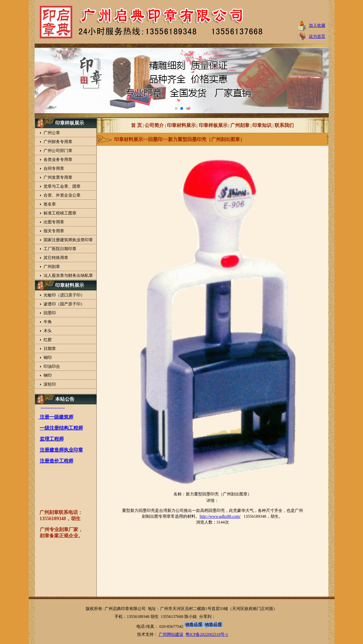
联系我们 (284, 125)
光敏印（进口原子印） (64, 295)
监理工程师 (52, 440)
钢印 (48, 375)
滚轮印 (50, 384)
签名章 (50, 204)
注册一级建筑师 (56, 418)
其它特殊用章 (56, 258)
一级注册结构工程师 (61, 429)
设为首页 (317, 36)
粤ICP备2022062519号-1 (207, 634)
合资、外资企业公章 (62, 195)
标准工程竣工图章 (60, 213)
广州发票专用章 (58, 177)
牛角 (48, 322)
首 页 (136, 125)
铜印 (48, 358)
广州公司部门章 (58, 151)
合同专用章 (54, 168)
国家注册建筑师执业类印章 (68, 240)
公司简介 (154, 125)
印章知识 (262, 125)
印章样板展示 (213, 125)
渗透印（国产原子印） (64, 304)
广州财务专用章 (58, 142)
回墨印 (50, 313)
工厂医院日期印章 (60, 249)
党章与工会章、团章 (62, 186)
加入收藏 (317, 25)
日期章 (50, 349)
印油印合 (52, 366)
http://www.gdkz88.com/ (220, 516)
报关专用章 (54, 231)
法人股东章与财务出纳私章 (68, 276)
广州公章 (52, 133)
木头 (48, 331)
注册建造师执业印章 (61, 451)
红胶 (48, 340)
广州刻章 (52, 267)
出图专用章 (54, 222)
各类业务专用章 (58, 160)
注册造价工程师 (57, 462)
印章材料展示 (181, 125)
